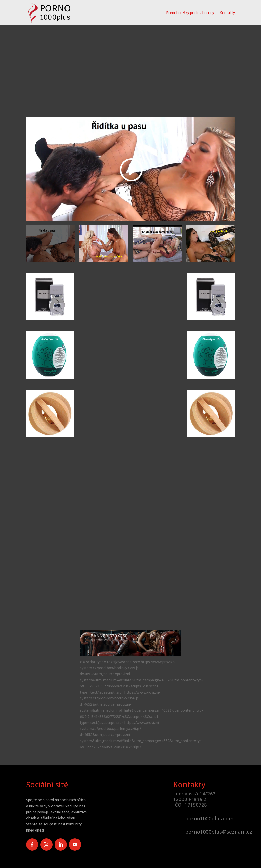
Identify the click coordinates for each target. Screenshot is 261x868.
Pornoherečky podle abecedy (190, 13)
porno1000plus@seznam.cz (219, 832)
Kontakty (227, 13)
